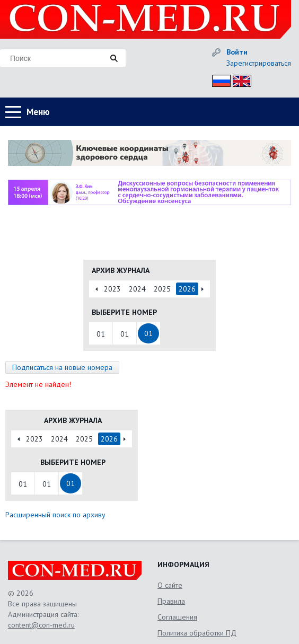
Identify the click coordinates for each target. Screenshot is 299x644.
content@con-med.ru (41, 625)
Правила (171, 601)
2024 (137, 289)
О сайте (170, 585)
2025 (162, 289)
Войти (237, 52)
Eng (239, 79)
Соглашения (177, 617)
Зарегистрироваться (259, 63)
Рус (218, 79)
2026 (187, 289)
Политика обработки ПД (197, 633)
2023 (112, 289)
